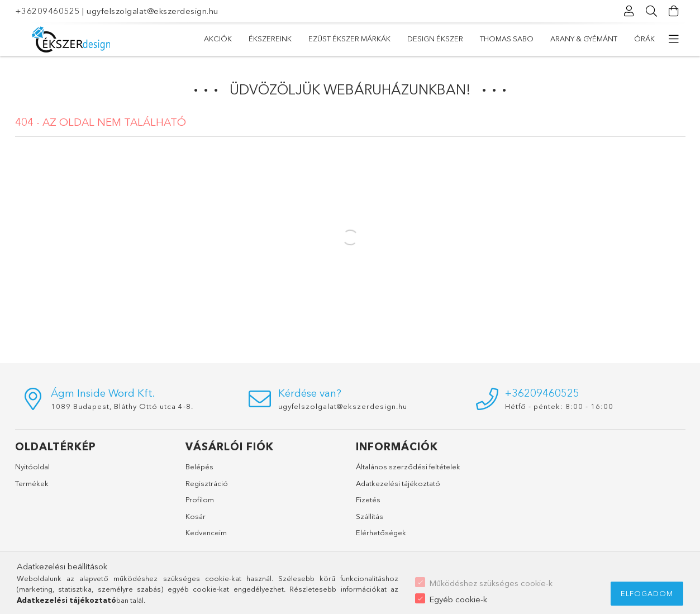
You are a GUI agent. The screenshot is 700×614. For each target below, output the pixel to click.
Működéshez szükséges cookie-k (491, 583)
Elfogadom (647, 593)
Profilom (200, 499)
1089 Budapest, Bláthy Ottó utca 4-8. (122, 406)
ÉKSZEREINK (270, 39)
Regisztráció (207, 483)
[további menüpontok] (674, 39)
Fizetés (368, 499)
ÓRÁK (644, 39)
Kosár (196, 516)
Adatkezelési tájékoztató (398, 483)
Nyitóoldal (32, 467)
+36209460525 (47, 11)
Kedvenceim (206, 532)
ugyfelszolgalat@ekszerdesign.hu (153, 11)
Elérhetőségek (381, 532)
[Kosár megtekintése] (674, 11)
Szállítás (370, 516)
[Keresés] (652, 11)
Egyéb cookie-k (458, 599)
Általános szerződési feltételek (408, 467)
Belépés (199, 467)
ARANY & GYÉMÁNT (584, 39)
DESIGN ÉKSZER (435, 39)
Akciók (218, 39)
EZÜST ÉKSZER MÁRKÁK (349, 39)
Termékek (32, 483)
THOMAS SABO (507, 39)
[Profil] (630, 11)
